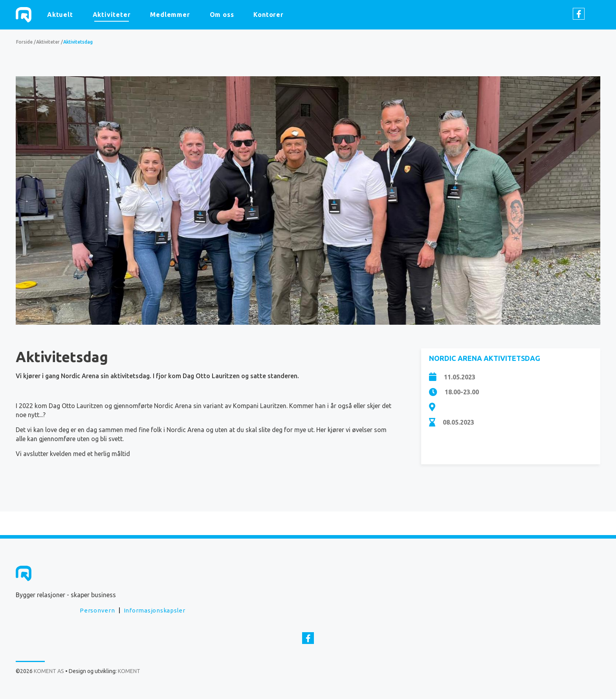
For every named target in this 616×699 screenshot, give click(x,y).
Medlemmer (170, 15)
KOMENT (129, 671)
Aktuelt (60, 15)
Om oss (222, 15)
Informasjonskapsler (155, 610)
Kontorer (268, 15)
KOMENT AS (24, 15)
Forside (24, 42)
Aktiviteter (112, 15)
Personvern (97, 610)
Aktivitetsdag (78, 42)
